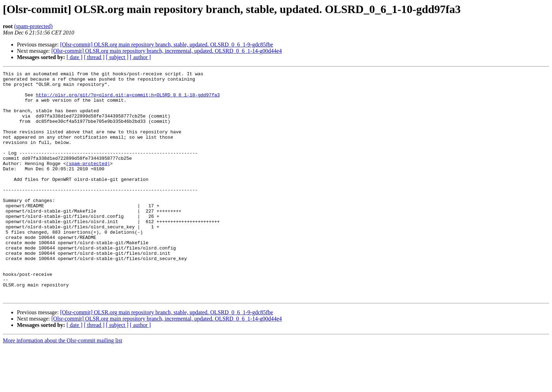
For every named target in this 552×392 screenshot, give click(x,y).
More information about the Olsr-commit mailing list (62, 386)
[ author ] (140, 57)
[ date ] (74, 57)
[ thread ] (94, 57)
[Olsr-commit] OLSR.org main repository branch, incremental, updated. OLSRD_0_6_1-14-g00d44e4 (167, 51)
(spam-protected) (33, 26)
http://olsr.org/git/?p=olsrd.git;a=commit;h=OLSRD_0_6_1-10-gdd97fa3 (128, 100)
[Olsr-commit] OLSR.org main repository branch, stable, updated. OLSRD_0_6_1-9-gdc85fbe (167, 45)
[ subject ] (117, 57)
